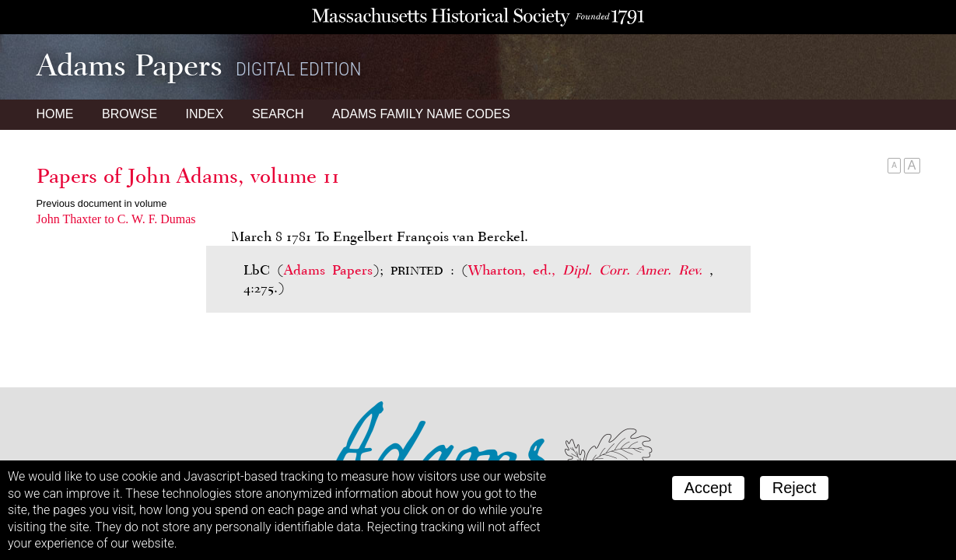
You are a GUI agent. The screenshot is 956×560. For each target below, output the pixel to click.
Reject (795, 488)
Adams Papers (328, 270)
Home (55, 114)
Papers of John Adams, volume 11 (188, 176)
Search (278, 114)
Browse (130, 114)
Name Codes (421, 114)
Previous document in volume (102, 203)
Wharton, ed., (589, 270)
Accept (708, 488)
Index (205, 114)
